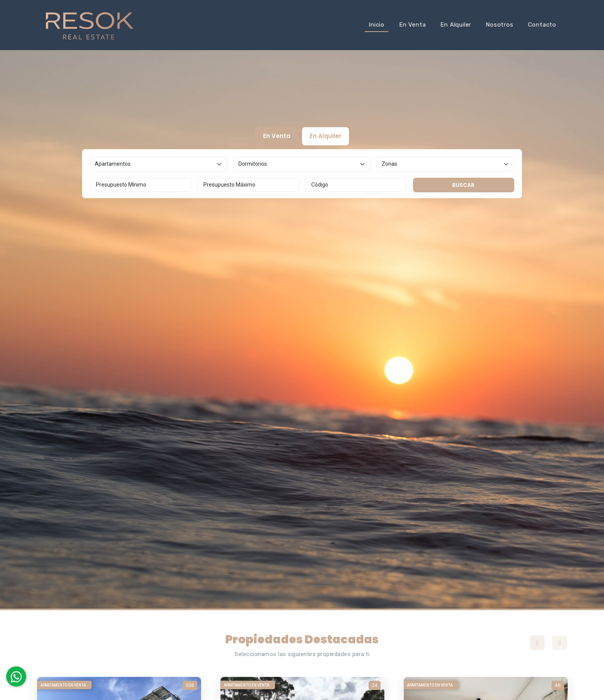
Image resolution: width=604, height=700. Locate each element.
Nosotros (499, 25)
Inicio (377, 25)
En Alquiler (456, 25)
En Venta (412, 25)
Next (560, 643)
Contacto (542, 25)
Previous (537, 643)
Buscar (463, 185)
